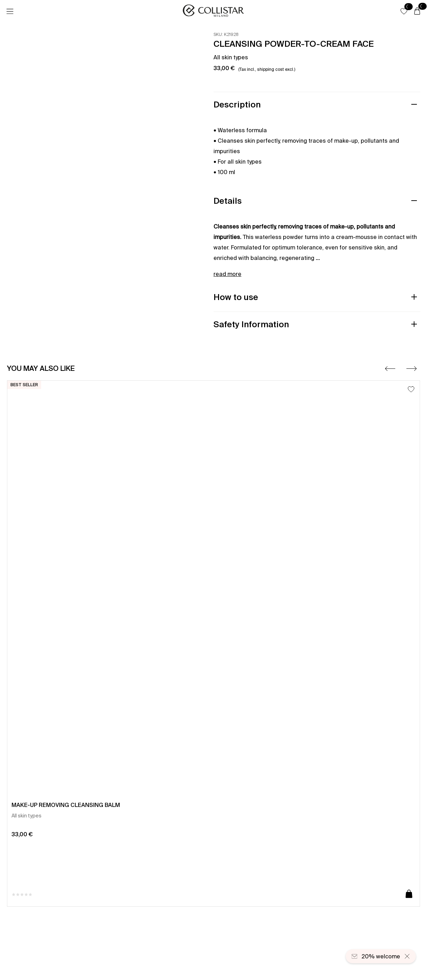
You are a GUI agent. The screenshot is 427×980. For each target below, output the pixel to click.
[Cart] (417, 12)
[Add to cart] (409, 894)
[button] (404, 11)
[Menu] (10, 12)
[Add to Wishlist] (411, 389)
